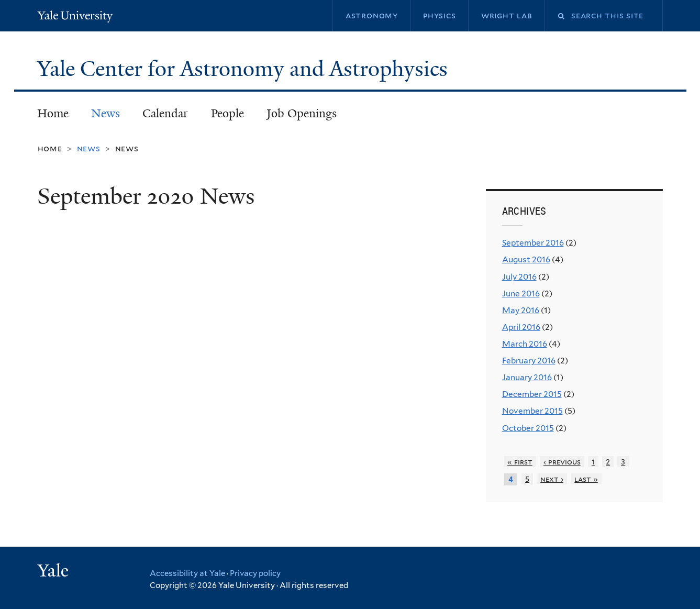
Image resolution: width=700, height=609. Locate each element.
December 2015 (532, 394)
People (227, 113)
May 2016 (521, 310)
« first (520, 462)
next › (552, 479)
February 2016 (529, 361)
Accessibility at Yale (187, 573)
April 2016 (521, 327)
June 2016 (521, 294)
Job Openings (302, 113)
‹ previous (562, 462)
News (105, 113)
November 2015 (532, 411)
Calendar (165, 113)
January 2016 (527, 377)
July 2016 (519, 277)
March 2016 (525, 344)
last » (586, 479)
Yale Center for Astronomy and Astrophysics (245, 69)
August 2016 (526, 259)
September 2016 (533, 243)
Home (53, 113)
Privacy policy (255, 573)
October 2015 (528, 428)
